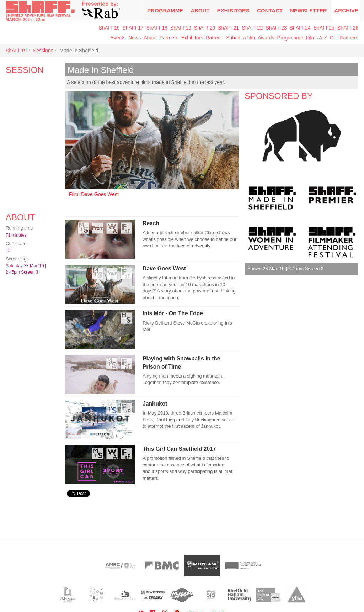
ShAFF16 (109, 28)
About (200, 10)
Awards (266, 38)
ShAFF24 (300, 28)
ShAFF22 (252, 28)
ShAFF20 (205, 28)
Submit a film (240, 38)
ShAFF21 (228, 28)
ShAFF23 (276, 28)
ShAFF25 (324, 28)
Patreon (215, 38)
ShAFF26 (348, 28)
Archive (346, 10)
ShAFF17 (133, 28)
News (135, 38)
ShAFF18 (157, 28)
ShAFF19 (181, 28)
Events (118, 38)
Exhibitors (233, 10)
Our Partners (344, 38)
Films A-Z (317, 38)
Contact (270, 10)
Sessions (43, 51)
